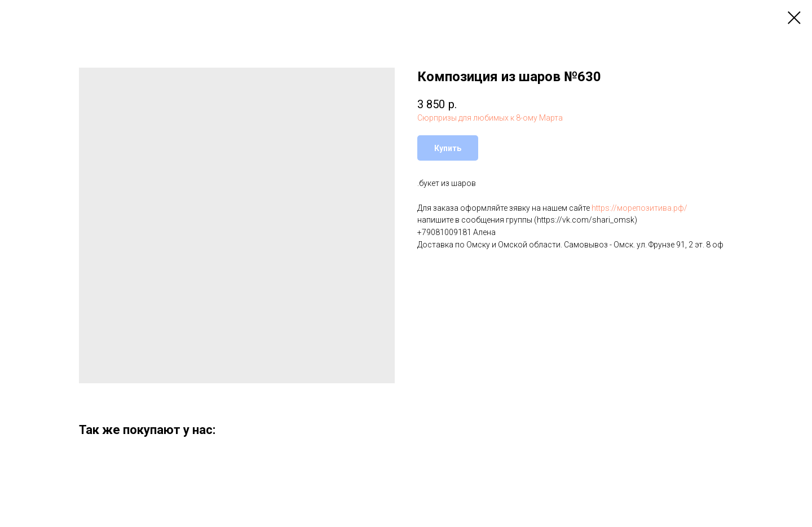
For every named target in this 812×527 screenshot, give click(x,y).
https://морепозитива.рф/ (639, 208)
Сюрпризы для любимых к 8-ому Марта (490, 118)
